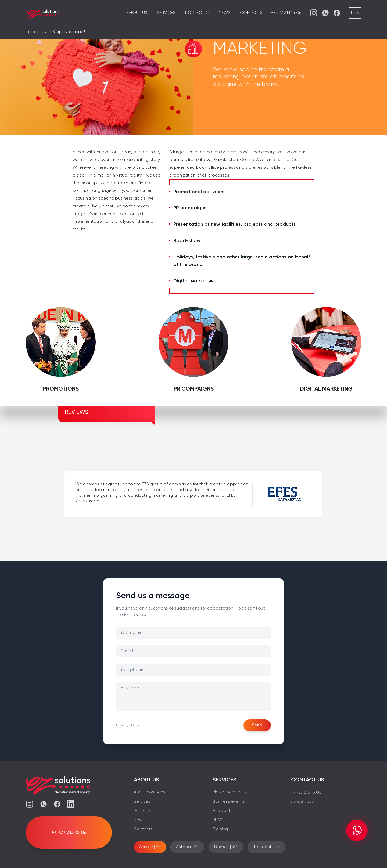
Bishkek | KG (226, 847)
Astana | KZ (187, 847)
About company (150, 792)
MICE (217, 820)
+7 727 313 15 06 (286, 13)
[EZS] (43, 13)
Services (166, 13)
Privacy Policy (128, 725)
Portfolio (197, 13)
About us (137, 13)
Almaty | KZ (150, 847)
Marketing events (230, 792)
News (225, 13)
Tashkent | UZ (266, 847)
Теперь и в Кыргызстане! (55, 32)
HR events (223, 811)
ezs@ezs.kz (302, 802)
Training (220, 829)
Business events (229, 802)
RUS (355, 13)
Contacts (251, 13)
